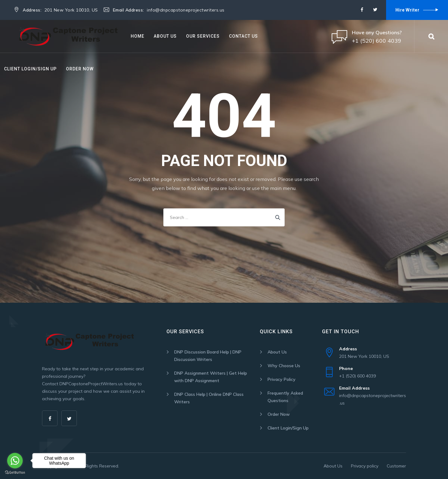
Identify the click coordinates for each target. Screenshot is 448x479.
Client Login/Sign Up (30, 69)
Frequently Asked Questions (285, 397)
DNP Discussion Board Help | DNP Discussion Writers (208, 356)
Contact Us (243, 36)
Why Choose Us (284, 366)
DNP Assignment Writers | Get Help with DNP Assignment (211, 377)
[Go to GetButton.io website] (15, 473)
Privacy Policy (282, 379)
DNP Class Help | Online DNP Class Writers (209, 398)
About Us (165, 36)
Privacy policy (365, 466)
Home (138, 36)
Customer (396, 466)
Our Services (203, 36)
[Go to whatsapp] (15, 461)
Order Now (80, 69)
